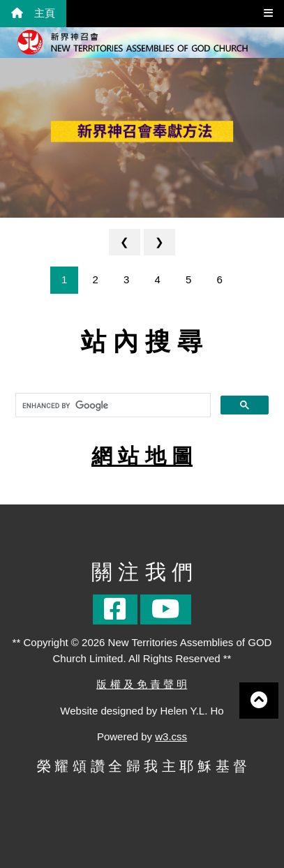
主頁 (33, 13)
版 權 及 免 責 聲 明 (142, 684)
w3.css (171, 736)
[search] (112, 405)
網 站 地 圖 (142, 456)
